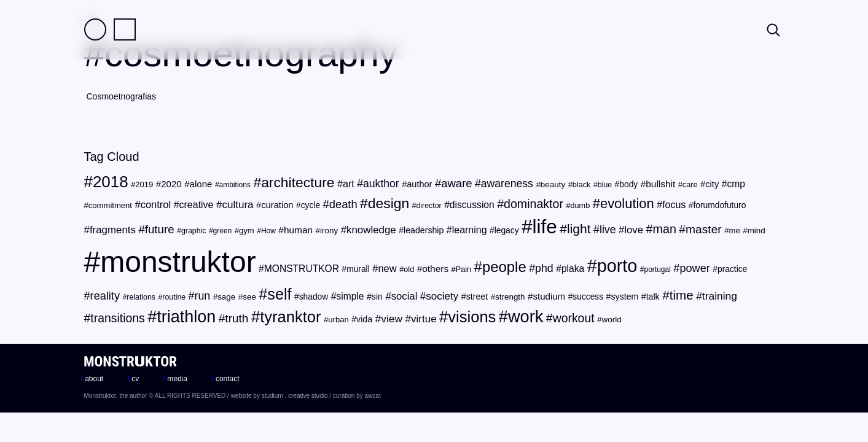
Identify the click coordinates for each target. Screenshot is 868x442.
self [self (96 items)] (279, 294)
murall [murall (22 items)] (358, 269)
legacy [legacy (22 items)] (507, 231)
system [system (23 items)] (624, 297)
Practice (125, 29)
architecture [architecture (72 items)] (298, 182)
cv (134, 379)
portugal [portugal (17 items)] (658, 269)
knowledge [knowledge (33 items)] (371, 230)
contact (225, 379)
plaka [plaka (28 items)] (573, 269)
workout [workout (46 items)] (574, 318)
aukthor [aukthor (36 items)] (381, 184)
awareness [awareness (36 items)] (507, 184)
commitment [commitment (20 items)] (110, 205)
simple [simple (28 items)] (350, 296)
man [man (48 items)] (664, 229)
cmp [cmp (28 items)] (736, 184)
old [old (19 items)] (409, 269)
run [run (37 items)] (203, 296)
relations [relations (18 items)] (141, 297)
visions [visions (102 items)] (472, 317)
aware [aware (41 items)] (456, 183)
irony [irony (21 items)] (329, 231)
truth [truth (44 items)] (237, 318)
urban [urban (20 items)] (338, 320)
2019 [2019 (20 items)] (144, 184)
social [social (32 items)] (405, 296)
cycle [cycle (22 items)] (311, 205)
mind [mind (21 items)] (757, 231)
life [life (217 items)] (545, 227)
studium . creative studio (295, 396)
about (92, 379)
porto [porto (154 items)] (617, 266)
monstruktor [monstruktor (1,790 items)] (178, 262)
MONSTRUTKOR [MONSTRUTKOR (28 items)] (302, 269)
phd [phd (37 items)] (544, 268)
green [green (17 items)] (223, 231)
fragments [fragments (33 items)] (113, 230)
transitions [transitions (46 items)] (117, 318)
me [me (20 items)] (735, 231)
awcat (373, 396)
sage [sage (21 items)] (226, 297)
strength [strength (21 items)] (510, 297)
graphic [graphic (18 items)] (194, 231)
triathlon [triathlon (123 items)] (186, 317)
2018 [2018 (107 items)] (111, 182)
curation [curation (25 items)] (277, 205)
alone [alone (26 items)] (201, 184)
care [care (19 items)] (690, 184)
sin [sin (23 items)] (377, 297)
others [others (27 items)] (435, 269)
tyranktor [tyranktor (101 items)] (290, 317)
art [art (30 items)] (349, 184)
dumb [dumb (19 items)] (580, 205)
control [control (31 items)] (156, 205)
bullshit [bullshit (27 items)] (660, 184)
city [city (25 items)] (712, 184)
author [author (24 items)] (419, 184)
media (175, 379)
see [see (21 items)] (249, 297)
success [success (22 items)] (588, 297)
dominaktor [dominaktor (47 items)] (534, 204)
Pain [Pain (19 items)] (463, 269)
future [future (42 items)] (160, 229)
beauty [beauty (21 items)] (553, 184)
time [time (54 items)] (682, 295)
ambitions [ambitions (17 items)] (235, 185)
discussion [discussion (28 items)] (472, 205)
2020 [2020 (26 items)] (171, 184)
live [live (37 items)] (608, 230)
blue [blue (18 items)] (605, 185)
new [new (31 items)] (387, 269)
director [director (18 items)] (428, 206)
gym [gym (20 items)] (247, 231)
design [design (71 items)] (389, 203)
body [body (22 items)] (628, 184)
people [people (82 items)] (504, 267)
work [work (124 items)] (526, 316)
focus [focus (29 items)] (674, 205)
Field (95, 29)
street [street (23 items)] (477, 297)
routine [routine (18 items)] (174, 297)
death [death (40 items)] (343, 204)
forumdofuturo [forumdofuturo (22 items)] (719, 205)
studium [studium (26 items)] (549, 296)
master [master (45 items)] (704, 229)
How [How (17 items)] (268, 231)
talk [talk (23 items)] (653, 297)
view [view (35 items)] (392, 319)
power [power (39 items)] (694, 268)
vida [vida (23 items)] (364, 319)
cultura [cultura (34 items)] (237, 205)
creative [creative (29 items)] (197, 205)
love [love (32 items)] (634, 230)
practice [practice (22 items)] (732, 269)
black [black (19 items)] (582, 184)
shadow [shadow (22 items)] (314, 297)
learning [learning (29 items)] (470, 230)
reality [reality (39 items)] (105, 296)
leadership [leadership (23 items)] (424, 230)
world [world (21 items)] (612, 320)
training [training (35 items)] (720, 296)
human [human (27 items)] (298, 230)
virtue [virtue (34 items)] (424, 319)
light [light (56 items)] (579, 229)
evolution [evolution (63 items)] (627, 204)
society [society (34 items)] (442, 296)
